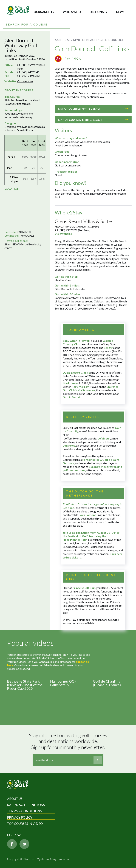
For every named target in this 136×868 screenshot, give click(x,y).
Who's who (72, 12)
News (120, 12)
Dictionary (99, 12)
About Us (15, 799)
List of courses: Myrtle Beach (93, 109)
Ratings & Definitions (26, 805)
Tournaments (43, 12)
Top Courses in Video (25, 824)
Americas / (64, 40)
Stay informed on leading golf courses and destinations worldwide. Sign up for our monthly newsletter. (69, 741)
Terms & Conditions (24, 811)
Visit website (25, 81)
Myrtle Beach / (86, 40)
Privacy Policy (20, 817)
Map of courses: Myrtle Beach (93, 120)
